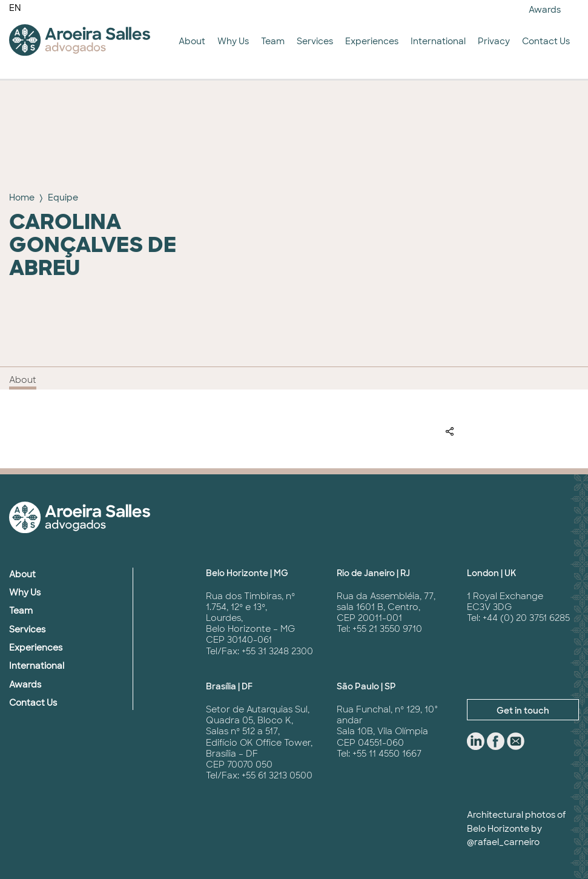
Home (22, 197)
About (192, 41)
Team (273, 41)
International (438, 41)
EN (15, 8)
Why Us (233, 41)
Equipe (63, 197)
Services (315, 41)
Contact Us (546, 41)
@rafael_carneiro (503, 842)
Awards (545, 10)
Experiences (372, 41)
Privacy (494, 41)
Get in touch (523, 711)
